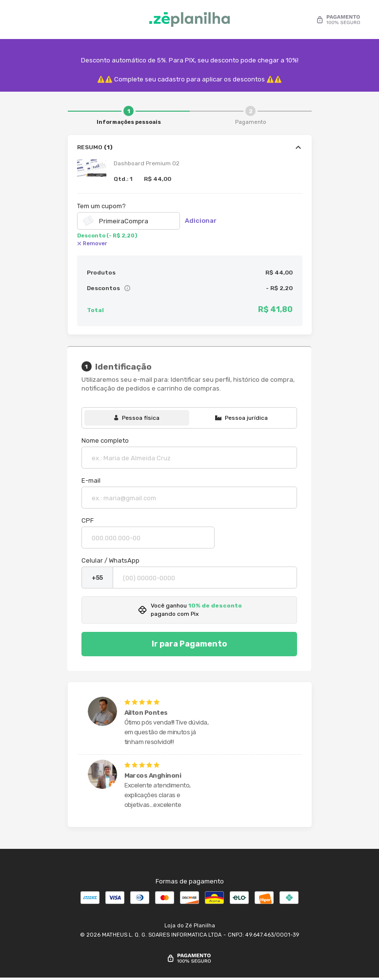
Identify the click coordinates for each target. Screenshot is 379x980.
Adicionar (201, 221)
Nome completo (107, 441)
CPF (90, 521)
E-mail (93, 481)
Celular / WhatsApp (112, 561)
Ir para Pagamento (190, 644)
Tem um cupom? (101, 206)
